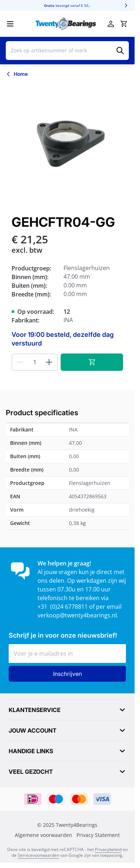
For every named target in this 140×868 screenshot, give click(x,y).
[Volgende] (126, 5)
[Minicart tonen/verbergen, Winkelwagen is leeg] (124, 24)
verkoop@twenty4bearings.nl (77, 615)
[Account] (111, 24)
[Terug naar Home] (17, 74)
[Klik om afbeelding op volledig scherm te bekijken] (67, 145)
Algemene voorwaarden (43, 835)
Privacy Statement (98, 835)
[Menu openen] (10, 24)
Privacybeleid (108, 849)
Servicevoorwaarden (38, 855)
